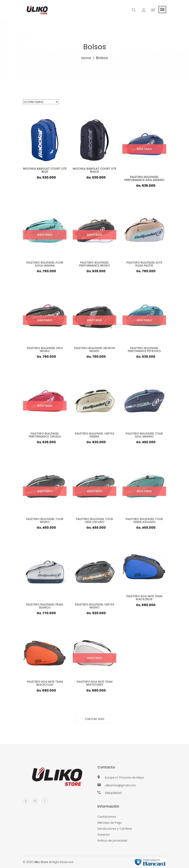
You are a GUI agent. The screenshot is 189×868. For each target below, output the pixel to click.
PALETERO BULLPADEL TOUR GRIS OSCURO (94, 521)
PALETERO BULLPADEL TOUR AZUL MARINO (144, 436)
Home (86, 58)
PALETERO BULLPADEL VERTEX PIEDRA (94, 436)
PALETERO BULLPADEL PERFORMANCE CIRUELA (45, 436)
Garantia (104, 835)
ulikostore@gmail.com (120, 785)
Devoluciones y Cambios (115, 829)
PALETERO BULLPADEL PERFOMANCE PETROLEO (144, 350)
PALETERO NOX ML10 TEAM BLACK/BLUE (144, 599)
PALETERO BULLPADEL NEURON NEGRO (94, 350)
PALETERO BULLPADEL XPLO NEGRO (45, 350)
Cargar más (95, 719)
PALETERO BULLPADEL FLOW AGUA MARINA (45, 265)
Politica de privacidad (112, 841)
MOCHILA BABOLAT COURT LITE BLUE (45, 170)
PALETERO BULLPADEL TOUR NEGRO (45, 521)
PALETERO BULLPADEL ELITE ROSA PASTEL (144, 265)
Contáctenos (107, 817)
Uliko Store (41, 862)
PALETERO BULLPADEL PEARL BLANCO (45, 607)
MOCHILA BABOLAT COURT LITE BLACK (95, 170)
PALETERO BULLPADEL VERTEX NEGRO (94, 607)
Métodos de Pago (110, 823)
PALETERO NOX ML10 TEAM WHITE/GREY (95, 684)
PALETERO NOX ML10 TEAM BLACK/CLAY (45, 684)
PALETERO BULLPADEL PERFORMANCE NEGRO (94, 265)
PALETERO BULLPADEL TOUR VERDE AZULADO (144, 521)
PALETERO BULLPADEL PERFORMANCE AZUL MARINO (144, 178)
